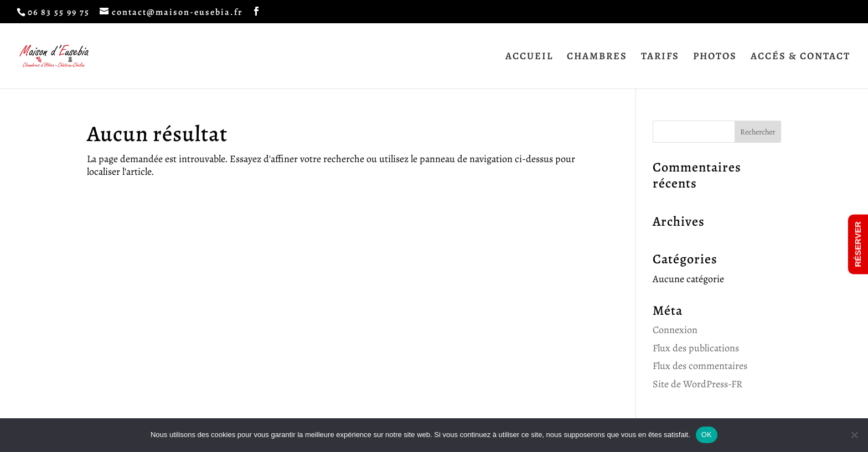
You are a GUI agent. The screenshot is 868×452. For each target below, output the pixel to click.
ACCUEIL (529, 57)
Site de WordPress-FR (697, 384)
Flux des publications (696, 348)
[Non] (854, 435)
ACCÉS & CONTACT (800, 57)
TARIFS (660, 57)
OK (707, 435)
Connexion (675, 330)
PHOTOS (715, 57)
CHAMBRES (597, 57)
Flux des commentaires (700, 366)
